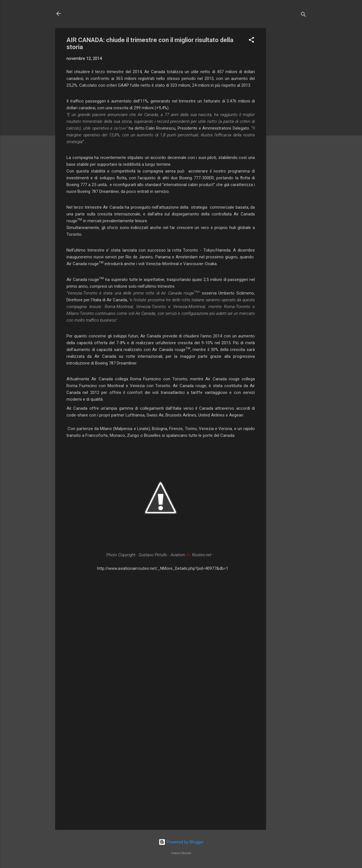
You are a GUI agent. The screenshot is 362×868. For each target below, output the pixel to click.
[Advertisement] (289, 113)
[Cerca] (303, 15)
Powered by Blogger (181, 842)
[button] (251, 41)
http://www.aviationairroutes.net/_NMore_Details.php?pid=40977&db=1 (163, 568)
